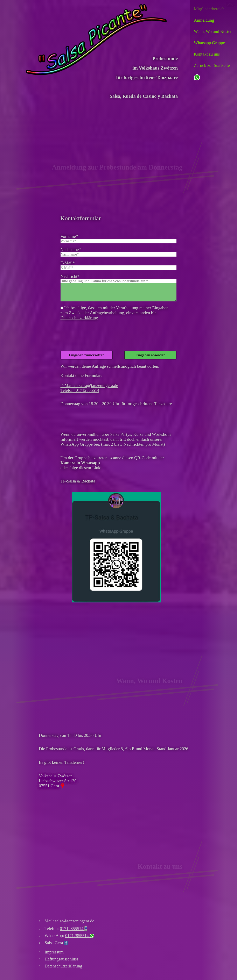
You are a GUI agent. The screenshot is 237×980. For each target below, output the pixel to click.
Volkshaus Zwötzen (56, 776)
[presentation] (92, 331)
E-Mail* (68, 263)
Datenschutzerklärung (79, 318)
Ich (42, 973)
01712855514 (74, 928)
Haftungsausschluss (62, 959)
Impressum (54, 952)
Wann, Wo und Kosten (213, 31)
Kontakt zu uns (207, 54)
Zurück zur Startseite (212, 65)
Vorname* (69, 236)
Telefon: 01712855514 (80, 390)
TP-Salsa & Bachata (78, 481)
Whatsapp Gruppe (210, 43)
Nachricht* (70, 276)
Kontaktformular (81, 218)
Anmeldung (204, 20)
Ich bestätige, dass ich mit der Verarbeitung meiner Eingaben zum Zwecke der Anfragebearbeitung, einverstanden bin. (114, 313)
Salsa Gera (57, 943)
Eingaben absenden (150, 355)
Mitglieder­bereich (209, 9)
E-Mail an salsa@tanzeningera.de (89, 385)
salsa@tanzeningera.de (75, 921)
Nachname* (71, 249)
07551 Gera (49, 786)
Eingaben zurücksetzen (87, 355)
